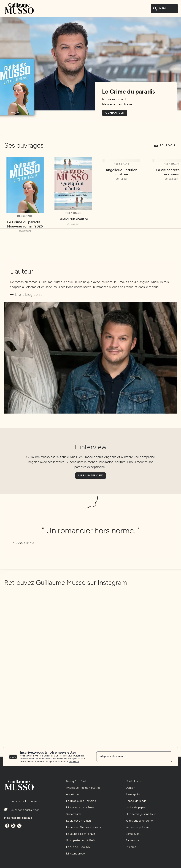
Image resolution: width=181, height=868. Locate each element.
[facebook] (7, 826)
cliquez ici (74, 761)
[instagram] (19, 826)
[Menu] (164, 9)
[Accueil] (19, 8)
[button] (115, 113)
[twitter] (13, 826)
